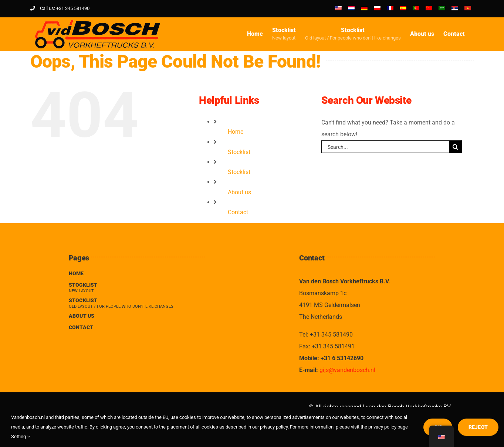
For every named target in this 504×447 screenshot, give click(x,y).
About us (239, 192)
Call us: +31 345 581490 (60, 8)
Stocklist (239, 152)
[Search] (455, 147)
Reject (478, 427)
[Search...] (385, 147)
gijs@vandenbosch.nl (347, 370)
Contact (238, 212)
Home (236, 132)
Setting (21, 436)
